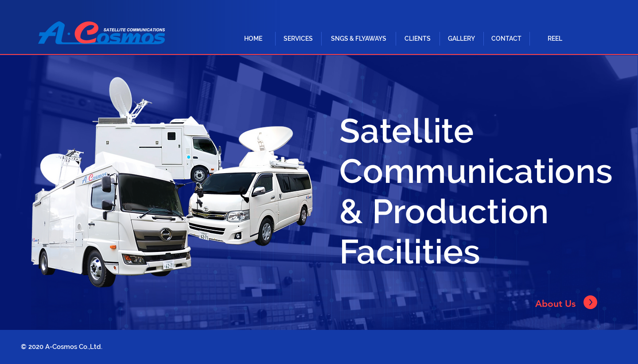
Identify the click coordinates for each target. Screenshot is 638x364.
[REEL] (555, 39)
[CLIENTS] (417, 39)
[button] (298, 39)
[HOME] (253, 39)
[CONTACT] (506, 39)
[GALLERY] (461, 39)
